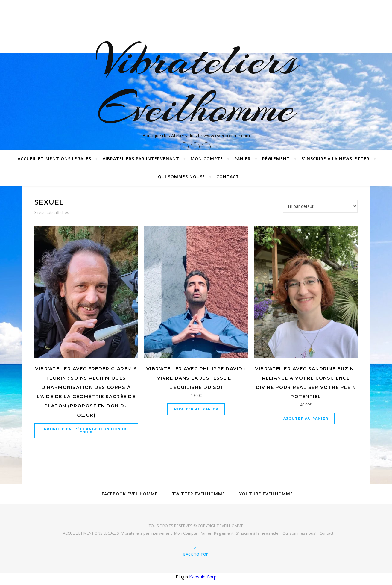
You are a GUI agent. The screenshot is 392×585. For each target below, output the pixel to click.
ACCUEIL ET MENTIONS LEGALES (54, 159)
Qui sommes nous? (181, 177)
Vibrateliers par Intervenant (141, 159)
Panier (243, 159)
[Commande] (320, 206)
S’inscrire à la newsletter (335, 159)
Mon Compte (207, 159)
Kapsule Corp (203, 577)
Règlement (276, 159)
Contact (228, 177)
